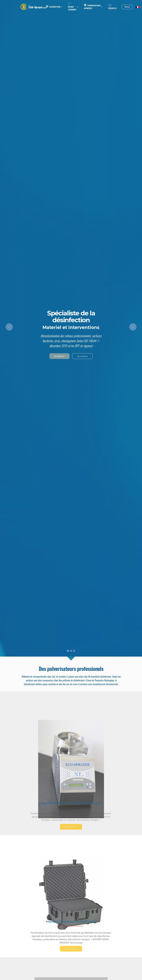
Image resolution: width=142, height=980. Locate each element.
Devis (127, 7)
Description (71, 830)
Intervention (82, 356)
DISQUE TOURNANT (72, 7)
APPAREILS (59, 356)
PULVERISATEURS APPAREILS (92, 7)
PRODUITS (112, 7)
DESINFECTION (53, 7)
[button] (9, 327)
